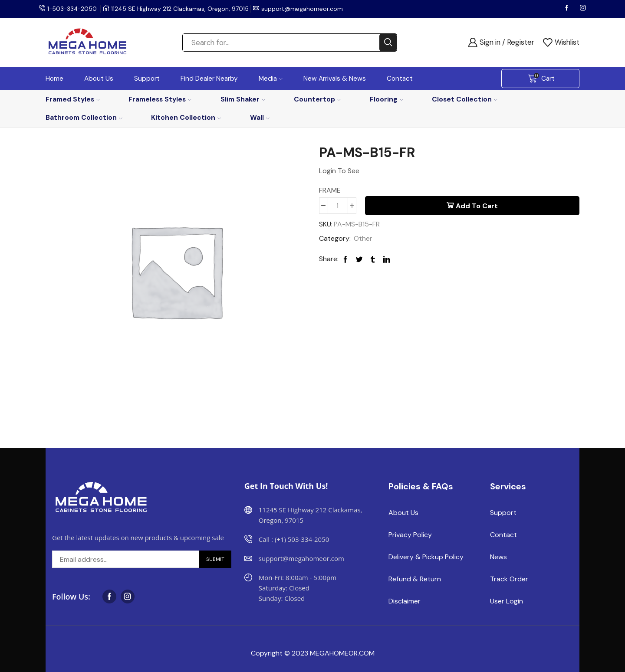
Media (271, 79)
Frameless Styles (160, 99)
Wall (260, 117)
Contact (400, 79)
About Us (99, 79)
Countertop (317, 99)
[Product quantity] (338, 206)
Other (363, 238)
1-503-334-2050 (73, 9)
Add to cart (477, 206)
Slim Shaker (243, 99)
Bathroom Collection (84, 117)
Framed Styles (73, 99)
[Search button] (388, 43)
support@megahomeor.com (304, 9)
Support (147, 79)
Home (54, 79)
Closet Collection (465, 99)
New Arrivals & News (335, 79)
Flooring (387, 99)
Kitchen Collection (186, 117)
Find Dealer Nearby (209, 79)
